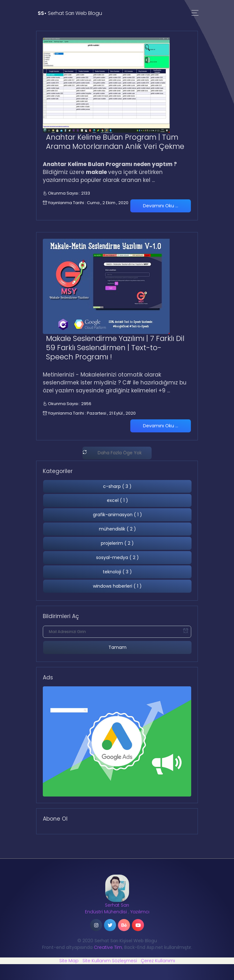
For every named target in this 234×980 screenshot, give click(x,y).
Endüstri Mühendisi (106, 912)
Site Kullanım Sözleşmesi (110, 961)
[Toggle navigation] (195, 13)
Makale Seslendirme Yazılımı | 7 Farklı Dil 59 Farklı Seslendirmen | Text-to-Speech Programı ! (115, 348)
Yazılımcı (140, 912)
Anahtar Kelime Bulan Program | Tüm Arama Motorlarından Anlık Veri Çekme (115, 142)
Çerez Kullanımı (158, 961)
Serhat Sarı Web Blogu (70, 13)
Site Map (69, 961)
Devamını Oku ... (161, 206)
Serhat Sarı (117, 905)
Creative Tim (108, 947)
